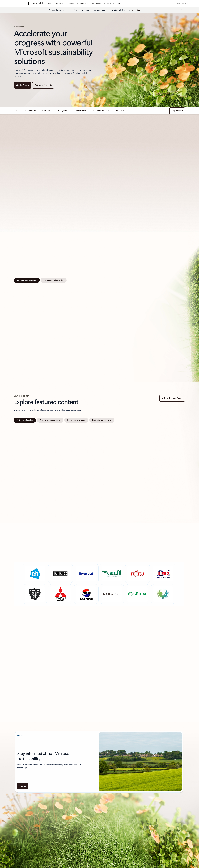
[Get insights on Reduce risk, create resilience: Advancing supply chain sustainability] (136, 10)
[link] (25, 112)
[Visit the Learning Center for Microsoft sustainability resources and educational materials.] (172, 398)
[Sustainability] (38, 4)
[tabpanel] (99, 330)
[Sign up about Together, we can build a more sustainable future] (23, 786)
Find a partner (96, 3)
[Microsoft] (19, 4)
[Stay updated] (177, 111)
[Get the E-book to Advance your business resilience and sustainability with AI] (23, 85)
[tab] (27, 280)
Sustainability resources (78, 3)
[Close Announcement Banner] (182, 10)
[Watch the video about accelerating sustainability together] (43, 85)
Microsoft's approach (112, 3)
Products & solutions (56, 3)
